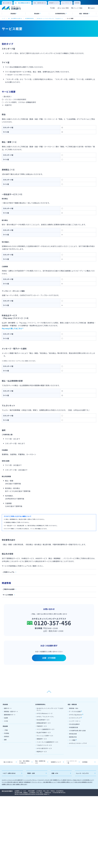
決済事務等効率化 (29, 19)
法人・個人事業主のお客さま (15, 19)
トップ (3, 19)
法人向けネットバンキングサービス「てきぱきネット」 (50, 19)
